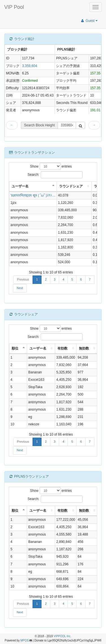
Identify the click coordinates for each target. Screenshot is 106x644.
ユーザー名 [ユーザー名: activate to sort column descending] (20, 186)
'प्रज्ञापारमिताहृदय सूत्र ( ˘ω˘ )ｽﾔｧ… (33, 195)
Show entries (51, 166)
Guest (89, 21)
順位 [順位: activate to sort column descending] (15, 348)
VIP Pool (14, 7)
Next (20, 288)
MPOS (24, 640)
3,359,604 (30, 66)
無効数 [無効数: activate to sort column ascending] (84, 348)
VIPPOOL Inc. (62, 636)
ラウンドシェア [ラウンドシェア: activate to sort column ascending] (71, 186)
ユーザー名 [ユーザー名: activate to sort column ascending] (38, 348)
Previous (23, 279)
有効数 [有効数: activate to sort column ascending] (62, 348)
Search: (55, 175)
